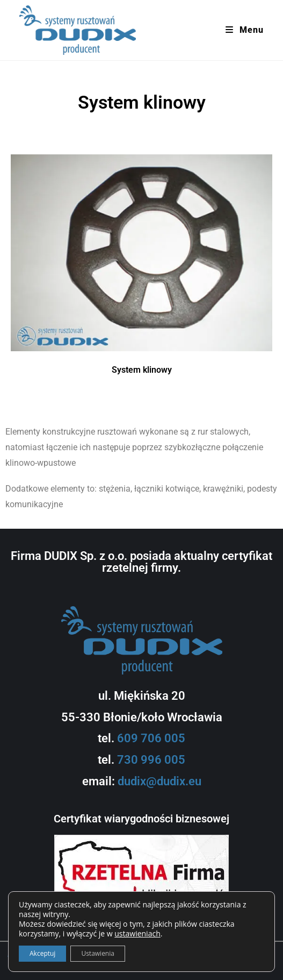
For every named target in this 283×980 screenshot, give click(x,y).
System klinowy (142, 370)
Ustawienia (98, 953)
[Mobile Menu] (245, 30)
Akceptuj (42, 953)
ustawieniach (137, 934)
